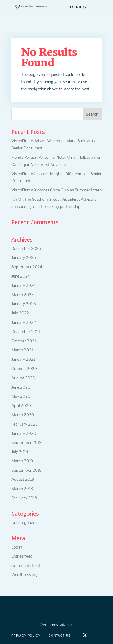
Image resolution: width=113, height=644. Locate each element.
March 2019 (22, 461)
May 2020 (21, 396)
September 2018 (27, 470)
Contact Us (60, 636)
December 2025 (26, 249)
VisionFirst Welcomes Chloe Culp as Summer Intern (56, 190)
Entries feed (22, 556)
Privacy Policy (26, 636)
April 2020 (21, 406)
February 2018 (24, 498)
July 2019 (20, 452)
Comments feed (26, 566)
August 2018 (23, 479)
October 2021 (24, 341)
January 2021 (23, 359)
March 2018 (22, 489)
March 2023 (23, 295)
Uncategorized (25, 523)
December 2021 (26, 332)
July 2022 (20, 313)
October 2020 (24, 369)
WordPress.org (25, 575)
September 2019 (27, 442)
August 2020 (23, 378)
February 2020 (25, 424)
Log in (17, 547)
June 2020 (21, 387)
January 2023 (24, 304)
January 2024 (24, 286)
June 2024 (21, 276)
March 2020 (23, 415)
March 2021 (22, 350)
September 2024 (27, 267)
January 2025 (24, 258)
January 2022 (24, 322)
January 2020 (24, 433)
